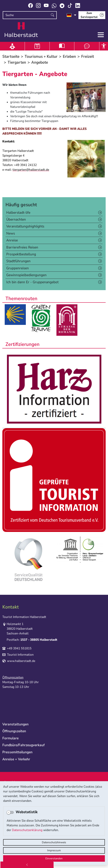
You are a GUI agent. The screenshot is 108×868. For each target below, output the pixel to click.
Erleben (69, 56)
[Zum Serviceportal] (92, 15)
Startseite (11, 56)
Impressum (54, 850)
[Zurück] (27, 865)
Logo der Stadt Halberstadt (21, 30)
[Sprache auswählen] (72, 15)
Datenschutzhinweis (54, 842)
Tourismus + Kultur (41, 56)
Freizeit (88, 56)
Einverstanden (54, 858)
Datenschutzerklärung (27, 830)
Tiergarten (17, 62)
